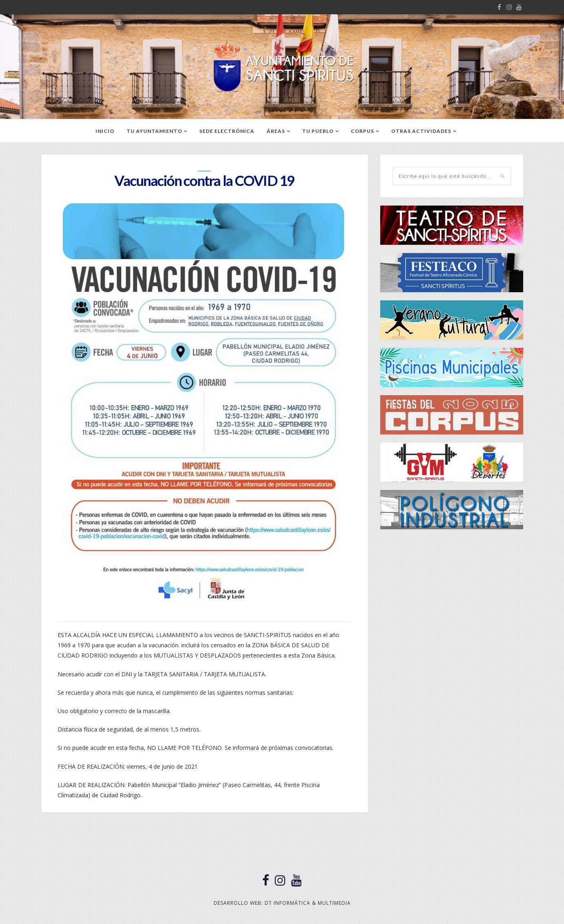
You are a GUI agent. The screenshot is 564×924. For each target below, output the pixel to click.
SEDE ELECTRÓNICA (227, 131)
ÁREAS (276, 131)
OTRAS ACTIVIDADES (421, 131)
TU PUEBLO (318, 131)
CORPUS (362, 131)
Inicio (105, 131)
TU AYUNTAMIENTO (154, 131)
